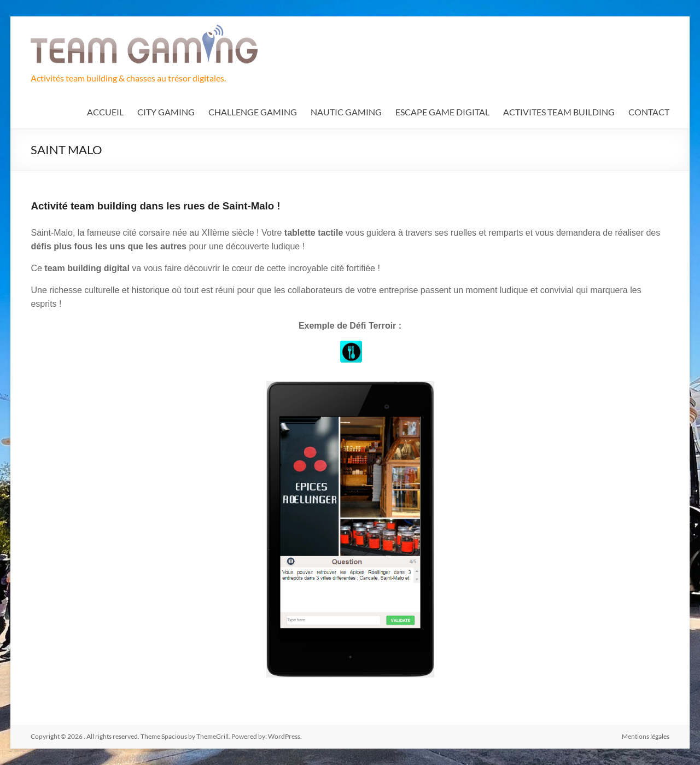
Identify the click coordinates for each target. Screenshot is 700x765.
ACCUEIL (105, 112)
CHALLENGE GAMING (253, 112)
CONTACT (649, 112)
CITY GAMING (166, 112)
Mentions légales (646, 736)
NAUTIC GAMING (346, 112)
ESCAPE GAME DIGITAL (442, 112)
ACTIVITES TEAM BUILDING (559, 112)
